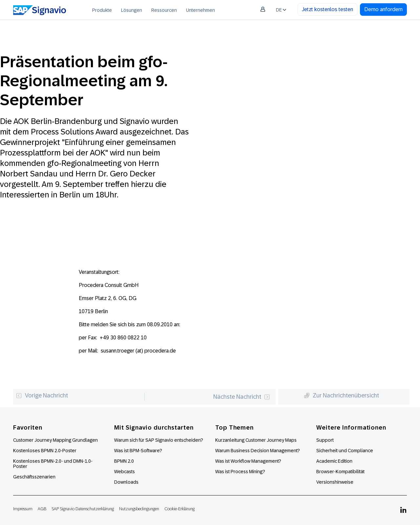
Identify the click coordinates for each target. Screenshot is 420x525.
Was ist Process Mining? (240, 472)
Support (325, 440)
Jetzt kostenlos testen (327, 9)
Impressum (23, 509)
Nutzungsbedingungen (139, 509)
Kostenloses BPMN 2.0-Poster (45, 451)
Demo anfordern (383, 9)
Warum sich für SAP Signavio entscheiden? (159, 440)
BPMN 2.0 (124, 461)
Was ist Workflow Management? (248, 461)
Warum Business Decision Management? (258, 451)
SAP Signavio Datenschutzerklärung (83, 509)
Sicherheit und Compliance (345, 451)
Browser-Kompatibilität (340, 472)
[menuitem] (102, 10)
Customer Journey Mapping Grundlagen (55, 440)
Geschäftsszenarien (34, 477)
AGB (42, 509)
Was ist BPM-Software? (138, 451)
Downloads (126, 482)
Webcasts (125, 472)
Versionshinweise (335, 482)
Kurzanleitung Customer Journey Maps (256, 440)
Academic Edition (334, 461)
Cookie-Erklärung (179, 509)
